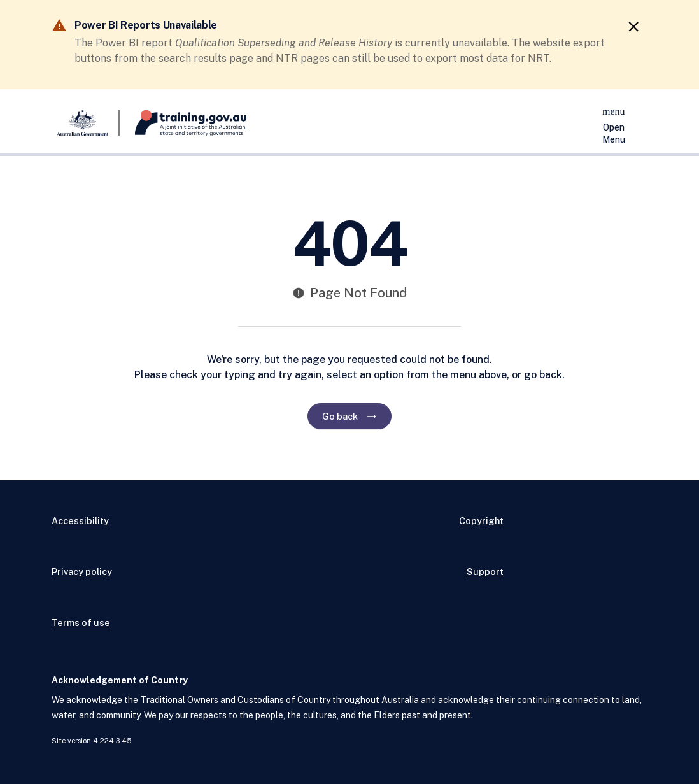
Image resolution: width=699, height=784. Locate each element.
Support (485, 572)
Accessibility (80, 521)
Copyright (481, 521)
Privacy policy (82, 572)
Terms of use (81, 623)
